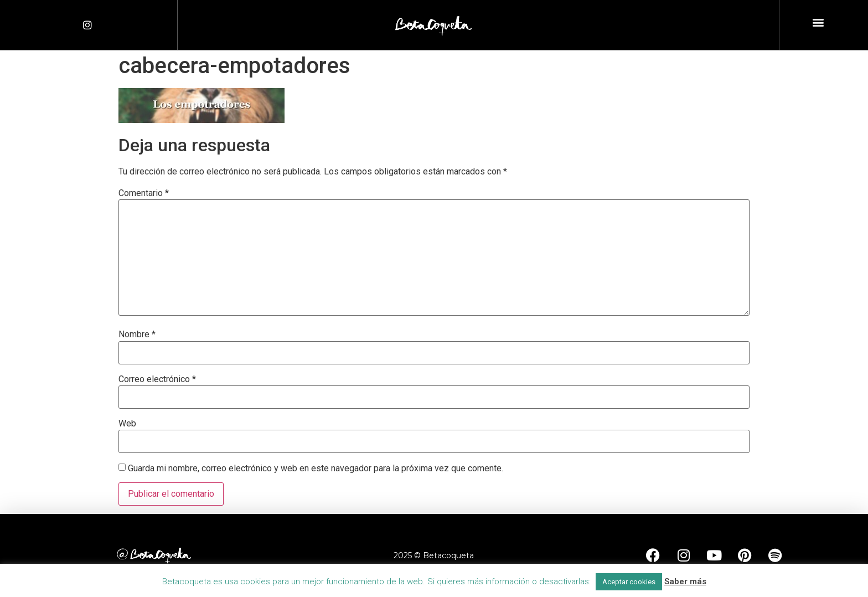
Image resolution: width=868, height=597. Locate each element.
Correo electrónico (157, 379)
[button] (818, 22)
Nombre (137, 334)
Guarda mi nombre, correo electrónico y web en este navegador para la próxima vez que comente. (316, 469)
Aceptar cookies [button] (629, 582)
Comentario (144, 193)
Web (127, 424)
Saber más (685, 581)
